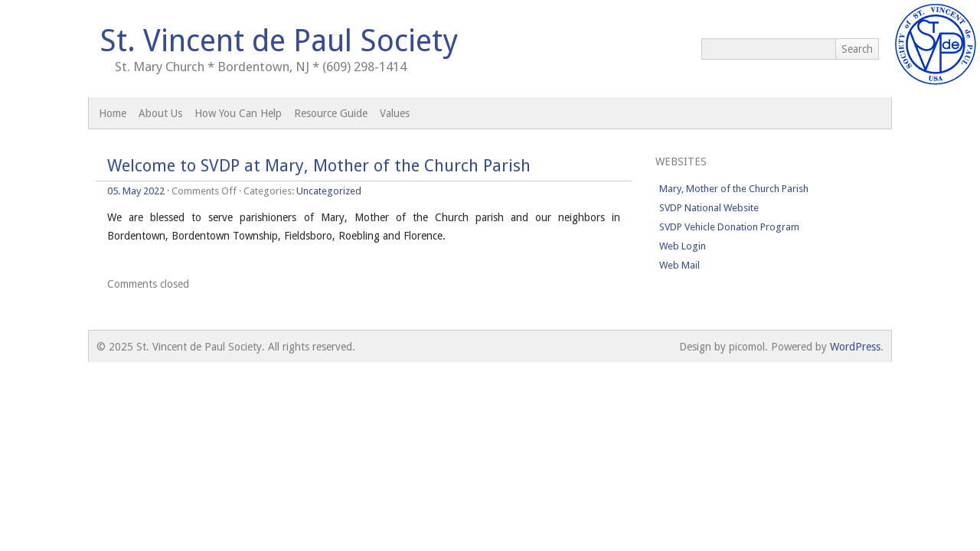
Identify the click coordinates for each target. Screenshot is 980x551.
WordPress (855, 347)
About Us (160, 113)
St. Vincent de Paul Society (279, 41)
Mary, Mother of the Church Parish (734, 189)
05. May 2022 (136, 191)
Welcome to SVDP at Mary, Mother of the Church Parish (319, 166)
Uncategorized (329, 191)
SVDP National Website (709, 208)
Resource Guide (331, 113)
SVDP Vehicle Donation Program (729, 227)
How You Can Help (238, 113)
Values (395, 113)
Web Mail (679, 265)
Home (113, 113)
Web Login (683, 246)
